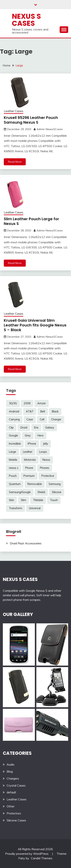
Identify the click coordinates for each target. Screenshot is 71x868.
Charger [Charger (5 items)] (56, 419)
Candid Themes (42, 858)
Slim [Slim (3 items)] (23, 500)
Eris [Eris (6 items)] (36, 428)
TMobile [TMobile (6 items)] (38, 500)
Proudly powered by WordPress (27, 854)
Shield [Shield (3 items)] (41, 492)
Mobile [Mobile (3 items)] (13, 460)
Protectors (14, 813)
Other (11, 806)
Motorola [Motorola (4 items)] (30, 460)
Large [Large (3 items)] (12, 452)
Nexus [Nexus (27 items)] (46, 460)
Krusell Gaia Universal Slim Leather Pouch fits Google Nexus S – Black (35, 325)
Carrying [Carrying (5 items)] (14, 419)
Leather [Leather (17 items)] (28, 452)
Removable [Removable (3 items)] (35, 484)
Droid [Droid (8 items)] (24, 428)
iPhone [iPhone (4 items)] (32, 444)
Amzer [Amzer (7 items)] (42, 403)
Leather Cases (14, 111)
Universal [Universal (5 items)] (35, 508)
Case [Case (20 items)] (30, 419)
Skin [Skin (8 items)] (11, 500)
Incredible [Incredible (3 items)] (15, 444)
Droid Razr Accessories (26, 543)
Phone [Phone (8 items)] (29, 468)
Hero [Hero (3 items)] (41, 436)
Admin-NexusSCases (50, 129)
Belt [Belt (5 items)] (43, 411)
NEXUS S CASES (20, 579)
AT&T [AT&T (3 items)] (30, 411)
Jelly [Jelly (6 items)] (46, 444)
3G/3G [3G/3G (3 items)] (13, 403)
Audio (11, 764)
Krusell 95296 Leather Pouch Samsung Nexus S (31, 120)
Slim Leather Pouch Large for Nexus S (31, 221)
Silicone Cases (16, 820)
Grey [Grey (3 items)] (28, 436)
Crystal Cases (16, 785)
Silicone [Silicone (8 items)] (57, 492)
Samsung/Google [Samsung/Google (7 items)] (20, 492)
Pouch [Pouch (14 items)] (13, 476)
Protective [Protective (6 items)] (48, 476)
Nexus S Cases (26, 20)
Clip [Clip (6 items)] (11, 428)
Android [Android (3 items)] (14, 411)
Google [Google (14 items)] (13, 436)
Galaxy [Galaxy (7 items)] (50, 428)
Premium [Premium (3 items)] (29, 476)
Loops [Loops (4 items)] (43, 452)
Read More (15, 162)
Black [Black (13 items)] (55, 411)
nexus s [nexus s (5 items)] (14, 468)
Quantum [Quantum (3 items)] (15, 484)
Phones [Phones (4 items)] (45, 468)
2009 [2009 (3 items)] (27, 403)
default (11, 792)
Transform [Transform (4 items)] (16, 508)
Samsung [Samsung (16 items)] (55, 484)
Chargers (13, 778)
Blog (10, 771)
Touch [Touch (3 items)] (54, 500)
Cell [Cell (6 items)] (42, 419)
